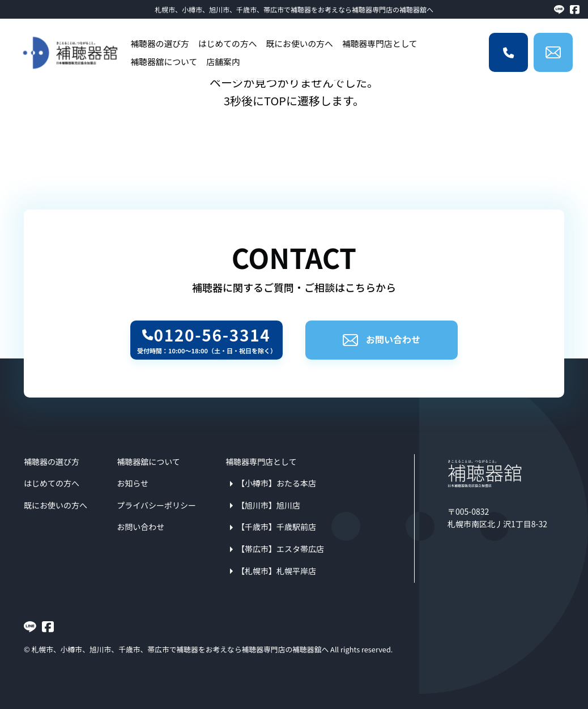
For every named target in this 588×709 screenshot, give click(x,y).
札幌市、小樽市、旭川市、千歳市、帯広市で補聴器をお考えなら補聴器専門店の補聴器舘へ (294, 9)
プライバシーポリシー (156, 505)
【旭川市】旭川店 (269, 505)
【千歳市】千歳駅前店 (276, 527)
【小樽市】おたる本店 (276, 483)
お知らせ (133, 483)
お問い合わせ (382, 339)
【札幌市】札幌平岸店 (276, 571)
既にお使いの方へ (299, 43)
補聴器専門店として (380, 43)
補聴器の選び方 (160, 43)
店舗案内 (223, 61)
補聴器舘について (164, 61)
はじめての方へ (228, 43)
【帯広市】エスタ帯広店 (280, 549)
